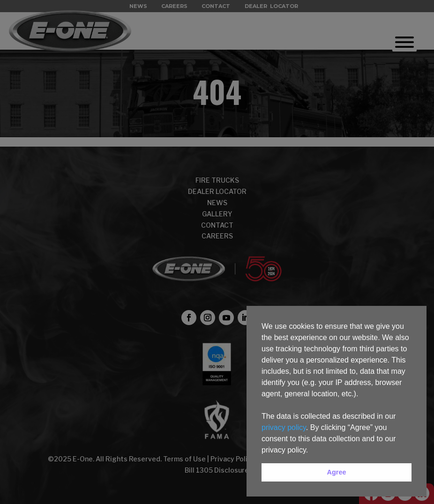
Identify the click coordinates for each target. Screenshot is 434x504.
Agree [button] (337, 472)
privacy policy (284, 427)
